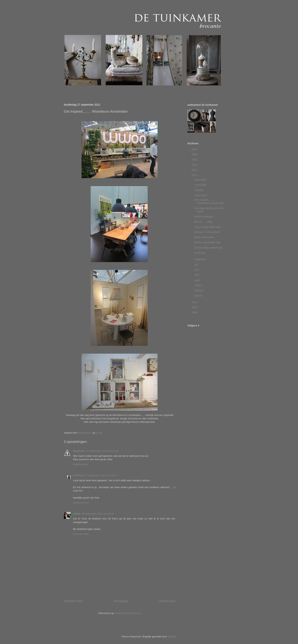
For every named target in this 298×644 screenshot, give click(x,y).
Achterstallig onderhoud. (208, 248)
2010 (195, 307)
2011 (195, 302)
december (201, 180)
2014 (195, 165)
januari (199, 296)
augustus (200, 259)
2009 (195, 312)
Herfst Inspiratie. (204, 217)
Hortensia (200, 253)
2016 (195, 154)
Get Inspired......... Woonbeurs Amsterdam (209, 201)
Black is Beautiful (204, 237)
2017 (195, 149)
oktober (199, 190)
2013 (195, 170)
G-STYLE (78, 475)
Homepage (121, 601)
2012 (195, 175)
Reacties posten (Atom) (128, 613)
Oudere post (167, 601)
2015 (195, 160)
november (201, 185)
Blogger (172, 636)
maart (198, 285)
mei (197, 275)
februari (199, 290)
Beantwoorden (81, 464)
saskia (77, 514)
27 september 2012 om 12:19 (102, 451)
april (197, 280)
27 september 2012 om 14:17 (101, 475)
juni (197, 270)
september (201, 195)
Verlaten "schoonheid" (207, 232)
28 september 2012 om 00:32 (98, 514)
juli (197, 265)
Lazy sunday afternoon (208, 227)
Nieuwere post (73, 601)
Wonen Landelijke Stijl (207, 242)
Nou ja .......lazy (203, 222)
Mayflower (79, 451)
